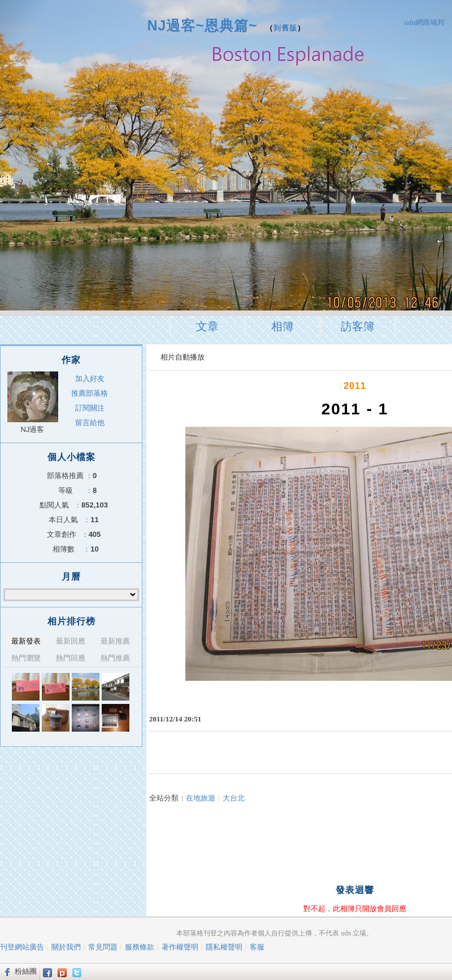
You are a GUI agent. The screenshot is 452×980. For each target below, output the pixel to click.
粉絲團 (26, 971)
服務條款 (140, 947)
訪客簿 (358, 326)
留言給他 (90, 423)
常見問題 (103, 947)
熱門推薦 (115, 658)
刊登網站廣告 (22, 947)
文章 (207, 326)
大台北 (234, 798)
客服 (257, 947)
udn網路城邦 (425, 22)
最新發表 (26, 641)
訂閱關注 (90, 408)
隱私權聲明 (224, 947)
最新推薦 (115, 641)
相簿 (282, 326)
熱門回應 (71, 658)
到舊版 (285, 28)
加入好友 (90, 379)
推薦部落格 (90, 393)
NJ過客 (33, 429)
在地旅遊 (201, 798)
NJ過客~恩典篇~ (202, 25)
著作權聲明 (180, 947)
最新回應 (71, 641)
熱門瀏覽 (26, 658)
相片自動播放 (182, 357)
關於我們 (66, 947)
